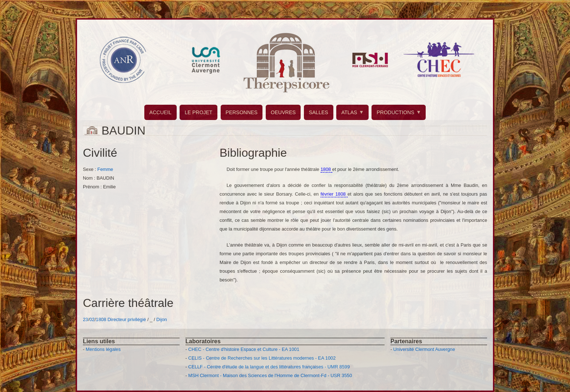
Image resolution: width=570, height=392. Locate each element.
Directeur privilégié (127, 319)
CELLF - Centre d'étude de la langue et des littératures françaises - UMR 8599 (269, 367)
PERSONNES (242, 112)
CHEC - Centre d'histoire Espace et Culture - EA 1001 (244, 349)
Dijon (162, 319)
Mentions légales (103, 349)
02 (92, 319)
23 (85, 319)
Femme (105, 169)
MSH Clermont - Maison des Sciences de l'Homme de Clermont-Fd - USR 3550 (270, 375)
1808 (101, 319)
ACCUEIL (160, 112)
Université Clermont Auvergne (424, 349)
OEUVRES (283, 112)
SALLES (319, 112)
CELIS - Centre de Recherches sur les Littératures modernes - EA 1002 (262, 358)
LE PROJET (198, 112)
